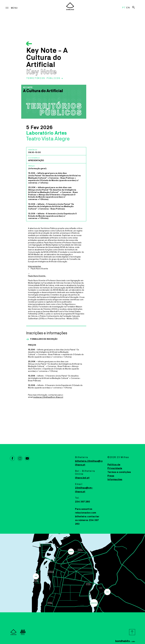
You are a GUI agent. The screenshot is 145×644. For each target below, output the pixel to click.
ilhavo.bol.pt (82, 478)
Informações (115, 480)
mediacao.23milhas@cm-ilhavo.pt (48, 397)
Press (111, 476)
